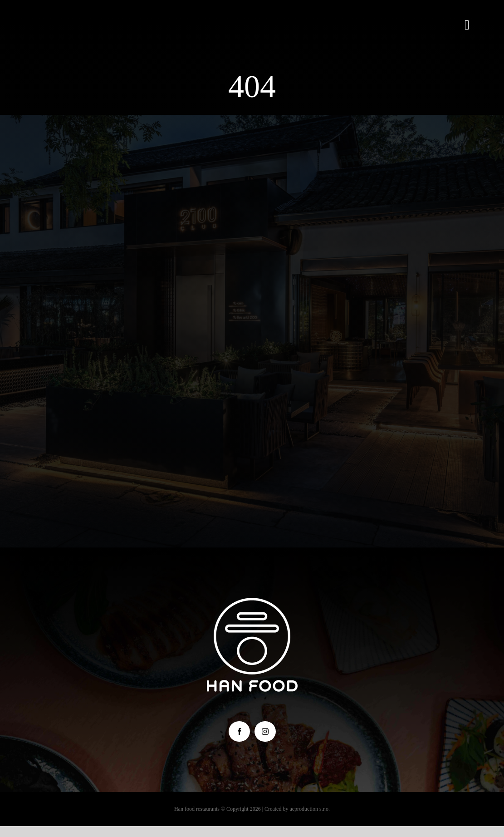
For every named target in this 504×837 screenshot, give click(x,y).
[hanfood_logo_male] (252, 602)
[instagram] (265, 731)
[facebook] (239, 731)
